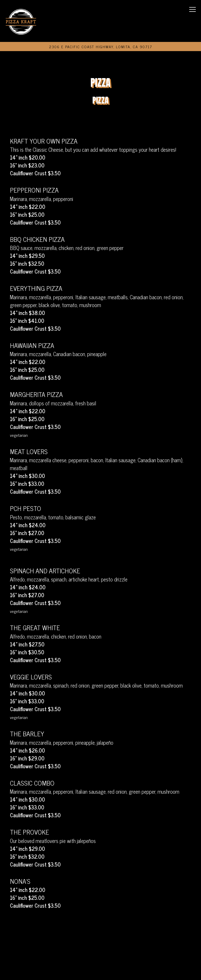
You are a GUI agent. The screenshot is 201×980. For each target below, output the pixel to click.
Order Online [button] (101, 954)
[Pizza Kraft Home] (21, 21)
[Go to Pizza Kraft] (101, 47)
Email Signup (100, 971)
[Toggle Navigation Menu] (193, 9)
